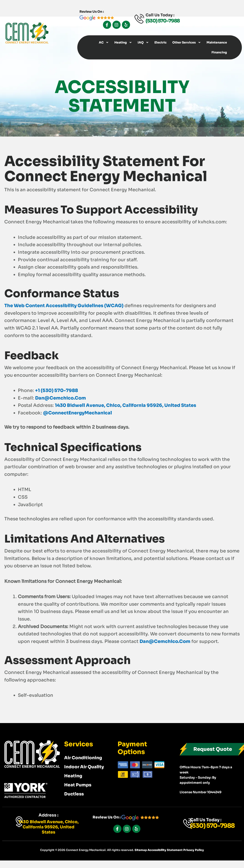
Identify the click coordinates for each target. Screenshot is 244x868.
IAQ (143, 42)
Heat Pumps (78, 785)
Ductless (74, 794)
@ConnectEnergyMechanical (78, 413)
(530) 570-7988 (163, 21)
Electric (161, 42)
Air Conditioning (83, 758)
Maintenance (217, 42)
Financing (219, 52)
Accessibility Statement (165, 850)
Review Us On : (126, 817)
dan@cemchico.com (61, 398)
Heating (123, 42)
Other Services (187, 42)
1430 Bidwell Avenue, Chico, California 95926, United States (126, 405)
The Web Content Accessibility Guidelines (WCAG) (64, 306)
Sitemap (141, 850)
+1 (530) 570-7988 (57, 390)
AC (104, 42)
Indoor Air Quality (84, 767)
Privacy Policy (194, 850)
